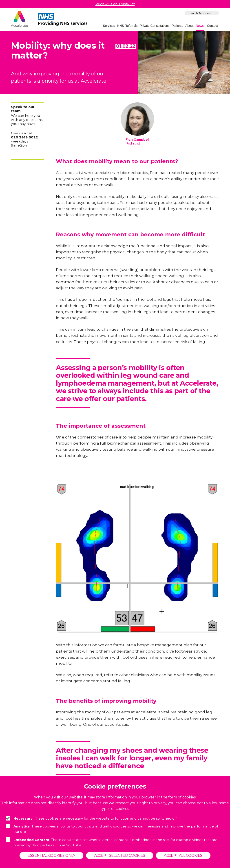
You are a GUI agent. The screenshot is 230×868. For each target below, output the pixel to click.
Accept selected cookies (120, 856)
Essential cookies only (51, 856)
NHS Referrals (127, 26)
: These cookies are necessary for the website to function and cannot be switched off (91, 818)
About (189, 26)
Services (109, 26)
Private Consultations (155, 26)
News (200, 26)
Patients (178, 26)
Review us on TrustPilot (115, 4)
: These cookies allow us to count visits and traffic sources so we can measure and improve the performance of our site (112, 829)
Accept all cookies (183, 856)
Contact (212, 26)
